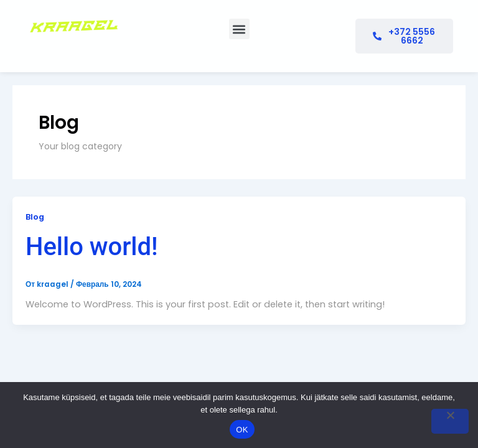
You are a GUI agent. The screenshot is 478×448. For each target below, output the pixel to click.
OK (242, 430)
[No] (450, 421)
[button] (239, 29)
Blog (35, 217)
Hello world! (92, 247)
